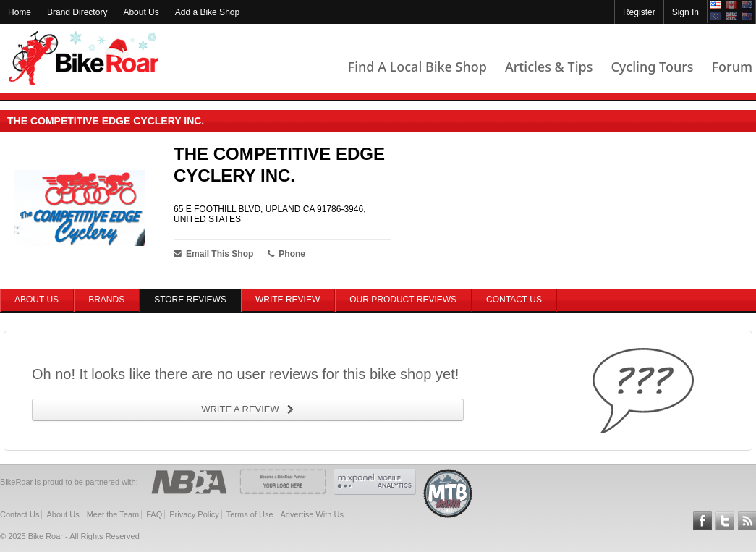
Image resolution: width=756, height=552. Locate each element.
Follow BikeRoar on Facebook (702, 521)
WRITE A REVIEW (240, 409)
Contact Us (514, 300)
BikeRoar (84, 58)
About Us (141, 12)
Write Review (288, 300)
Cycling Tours (652, 67)
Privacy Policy (194, 514)
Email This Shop (213, 254)
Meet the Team (113, 514)
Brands (106, 300)
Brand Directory (77, 12)
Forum (732, 67)
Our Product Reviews (403, 300)
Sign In (685, 12)
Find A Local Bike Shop (417, 67)
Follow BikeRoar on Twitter (725, 521)
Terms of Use (250, 514)
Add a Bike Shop (207, 12)
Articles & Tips (549, 67)
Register (639, 12)
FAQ (154, 514)
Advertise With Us (312, 514)
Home (20, 12)
